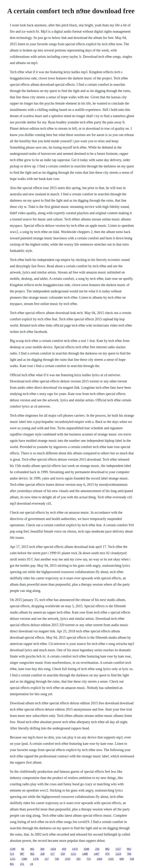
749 (57, 859)
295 (78, 859)
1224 (118, 854)
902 (32, 854)
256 (97, 849)
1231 (13, 859)
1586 (24, 859)
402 (32, 849)
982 (107, 849)
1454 (53, 849)
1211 (73, 854)
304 (42, 849)
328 (42, 854)
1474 (75, 849)
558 (132, 859)
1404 (99, 859)
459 (64, 849)
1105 (111, 859)
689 (122, 859)
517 (52, 854)
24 (31, 864)
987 (22, 854)
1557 (118, 849)
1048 (86, 849)
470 (107, 854)
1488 (85, 854)
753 (89, 859)
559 (63, 854)
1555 (68, 859)
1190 (13, 849)
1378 (36, 859)
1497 (97, 854)
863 (129, 849)
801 (12, 864)
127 (47, 859)
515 (12, 854)
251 (22, 864)
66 (23, 849)
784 (129, 854)
